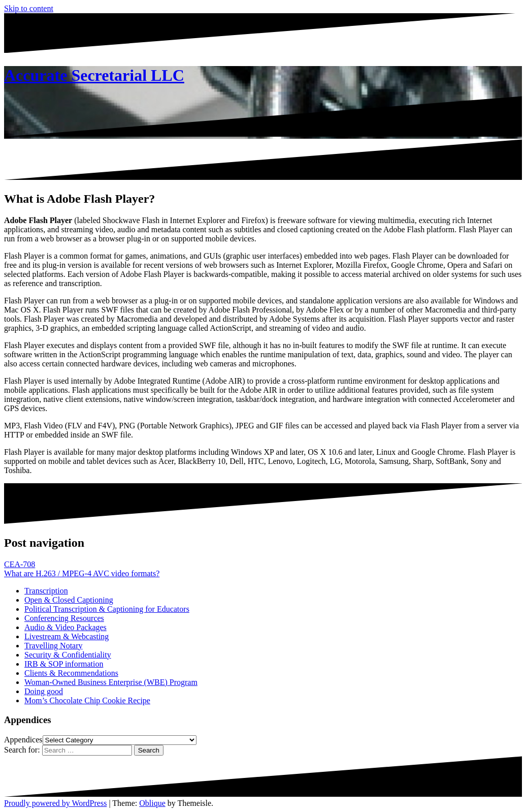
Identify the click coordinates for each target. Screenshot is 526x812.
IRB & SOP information (64, 664)
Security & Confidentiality (68, 655)
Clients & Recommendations (71, 673)
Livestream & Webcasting (67, 636)
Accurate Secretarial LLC (94, 75)
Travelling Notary (54, 646)
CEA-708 (20, 564)
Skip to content (29, 8)
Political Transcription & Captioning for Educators (107, 609)
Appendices (23, 740)
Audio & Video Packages (65, 627)
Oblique (152, 803)
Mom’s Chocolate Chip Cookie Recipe (87, 700)
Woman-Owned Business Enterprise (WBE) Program (111, 682)
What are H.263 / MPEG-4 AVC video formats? (82, 573)
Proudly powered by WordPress (55, 803)
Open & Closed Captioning (69, 600)
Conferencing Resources (64, 618)
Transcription (46, 591)
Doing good (44, 691)
